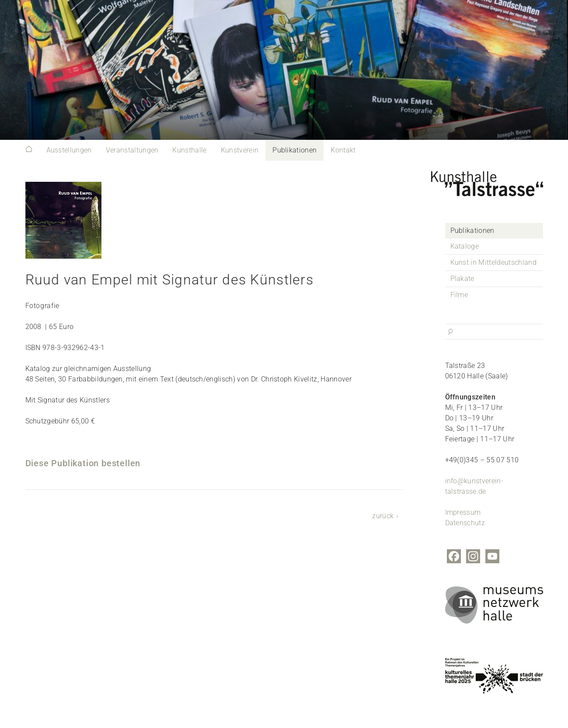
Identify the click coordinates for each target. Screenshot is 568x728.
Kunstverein (240, 150)
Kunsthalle (189, 150)
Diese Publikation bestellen (83, 463)
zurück (383, 516)
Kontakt (343, 150)
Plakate (462, 279)
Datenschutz (465, 523)
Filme (459, 295)
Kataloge (465, 246)
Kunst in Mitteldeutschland (493, 262)
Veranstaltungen (132, 150)
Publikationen (294, 150)
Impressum (463, 512)
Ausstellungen (69, 150)
